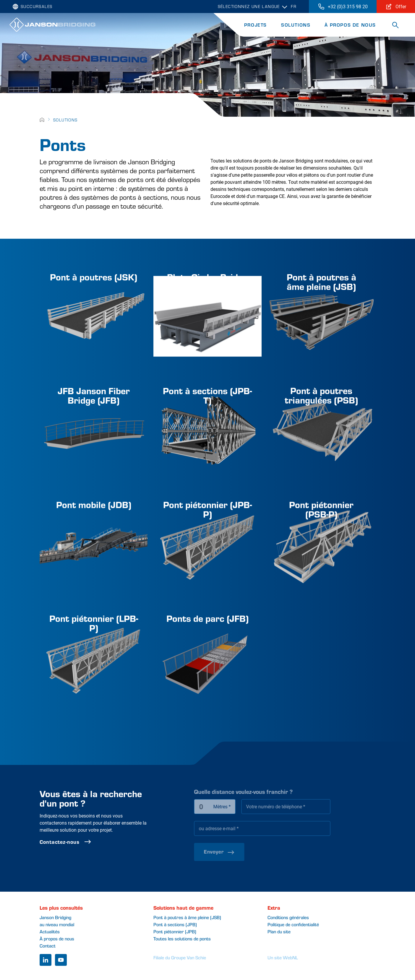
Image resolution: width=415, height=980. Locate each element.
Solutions (296, 25)
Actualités (50, 931)
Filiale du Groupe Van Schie (180, 957)
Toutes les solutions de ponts (182, 938)
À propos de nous (350, 25)
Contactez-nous (84, 842)
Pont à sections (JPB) (175, 924)
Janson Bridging (55, 917)
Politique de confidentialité (293, 924)
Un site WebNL (283, 957)
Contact (48, 946)
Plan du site (279, 931)
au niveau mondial (57, 924)
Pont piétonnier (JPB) (175, 931)
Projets (256, 25)
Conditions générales (288, 917)
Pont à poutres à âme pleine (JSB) (187, 917)
